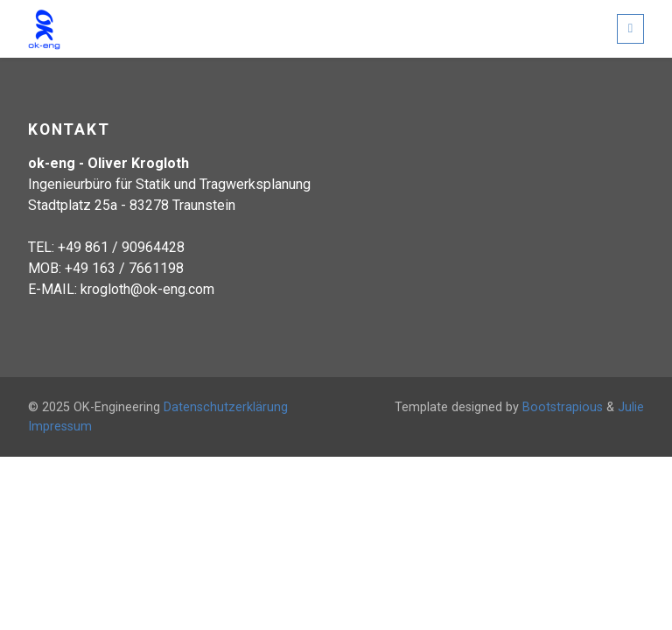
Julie (631, 407)
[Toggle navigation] (630, 28)
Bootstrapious (563, 407)
